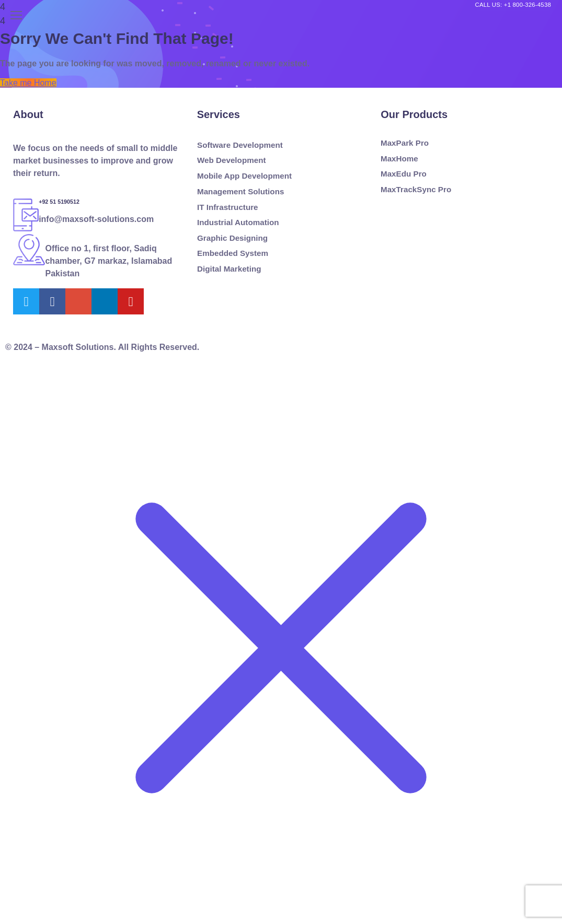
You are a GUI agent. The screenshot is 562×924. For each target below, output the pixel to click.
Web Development (231, 160)
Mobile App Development (244, 176)
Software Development (240, 145)
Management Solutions (240, 192)
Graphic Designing (232, 238)
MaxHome (399, 158)
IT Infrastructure (228, 207)
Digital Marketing (229, 269)
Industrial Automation (238, 223)
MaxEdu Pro (404, 174)
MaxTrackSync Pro (416, 190)
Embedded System (233, 253)
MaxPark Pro (405, 143)
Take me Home (28, 83)
